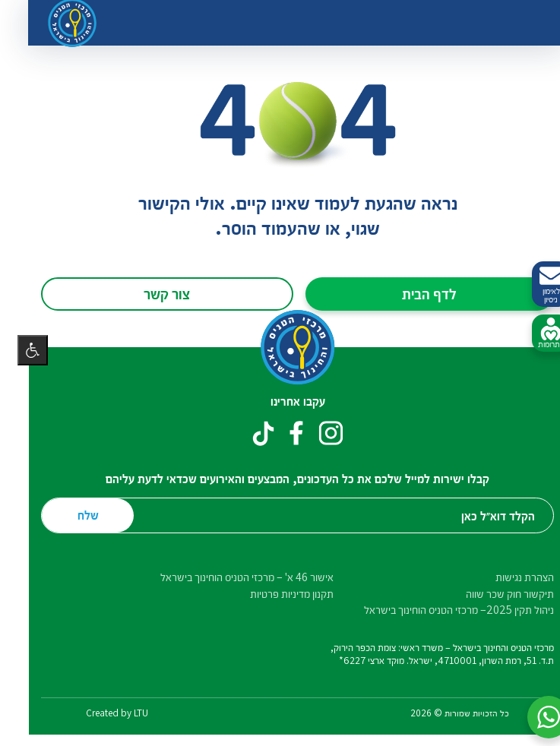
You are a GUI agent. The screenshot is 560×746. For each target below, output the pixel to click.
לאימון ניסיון (533, 284)
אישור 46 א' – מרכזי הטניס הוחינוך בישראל (229, 577)
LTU (123, 713)
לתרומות (533, 333)
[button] (531, 717)
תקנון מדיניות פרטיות (274, 594)
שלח (71, 515)
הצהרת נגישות (507, 577)
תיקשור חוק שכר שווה (492, 594)
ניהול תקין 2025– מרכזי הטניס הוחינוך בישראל (441, 610)
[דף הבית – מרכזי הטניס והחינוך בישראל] (280, 348)
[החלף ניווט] (519, 23)
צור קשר (149, 293)
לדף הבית (412, 293)
